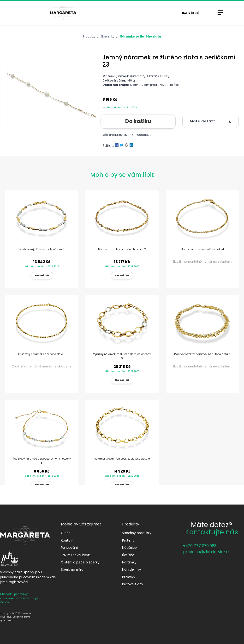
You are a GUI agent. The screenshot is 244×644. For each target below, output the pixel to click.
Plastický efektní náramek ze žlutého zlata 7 (202, 354)
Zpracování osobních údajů (19, 598)
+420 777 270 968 (200, 546)
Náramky (108, 36)
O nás (66, 533)
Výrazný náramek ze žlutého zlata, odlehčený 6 (122, 356)
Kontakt (67, 540)
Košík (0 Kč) (191, 13)
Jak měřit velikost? (76, 555)
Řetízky (128, 555)
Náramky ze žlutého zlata (140, 36)
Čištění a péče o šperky (80, 562)
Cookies (6, 602)
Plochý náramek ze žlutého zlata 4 (202, 249)
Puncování (69, 548)
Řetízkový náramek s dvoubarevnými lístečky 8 (42, 461)
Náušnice (129, 548)
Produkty (89, 36)
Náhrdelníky (132, 570)
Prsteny (128, 540)
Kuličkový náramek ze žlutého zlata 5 (42, 354)
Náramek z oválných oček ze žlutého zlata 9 (122, 459)
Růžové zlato (133, 584)
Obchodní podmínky (14, 594)
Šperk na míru (72, 570)
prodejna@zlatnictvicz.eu (207, 552)
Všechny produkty (137, 533)
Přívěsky (129, 577)
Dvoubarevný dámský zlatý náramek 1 (42, 249)
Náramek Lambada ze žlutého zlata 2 (122, 249)
